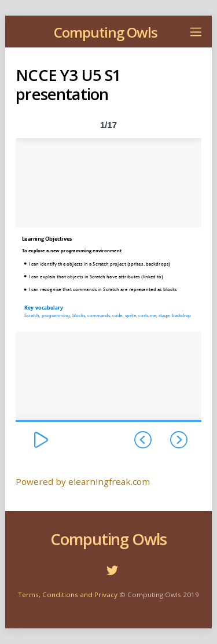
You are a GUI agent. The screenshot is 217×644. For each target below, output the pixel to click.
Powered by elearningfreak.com (83, 481)
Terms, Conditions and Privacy (68, 595)
